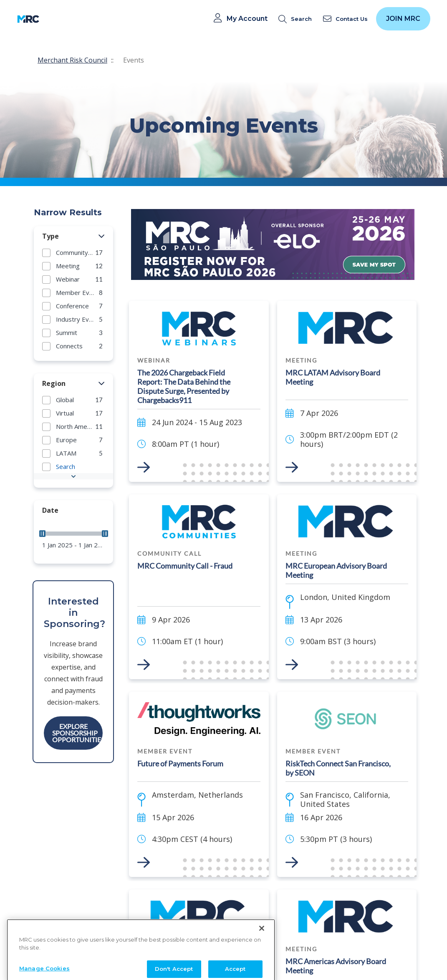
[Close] (262, 961)
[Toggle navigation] (51, 19)
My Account (247, 19)
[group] (73, 252)
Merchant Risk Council (72, 60)
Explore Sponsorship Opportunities (77, 733)
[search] (297, 19)
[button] (102, 237)
